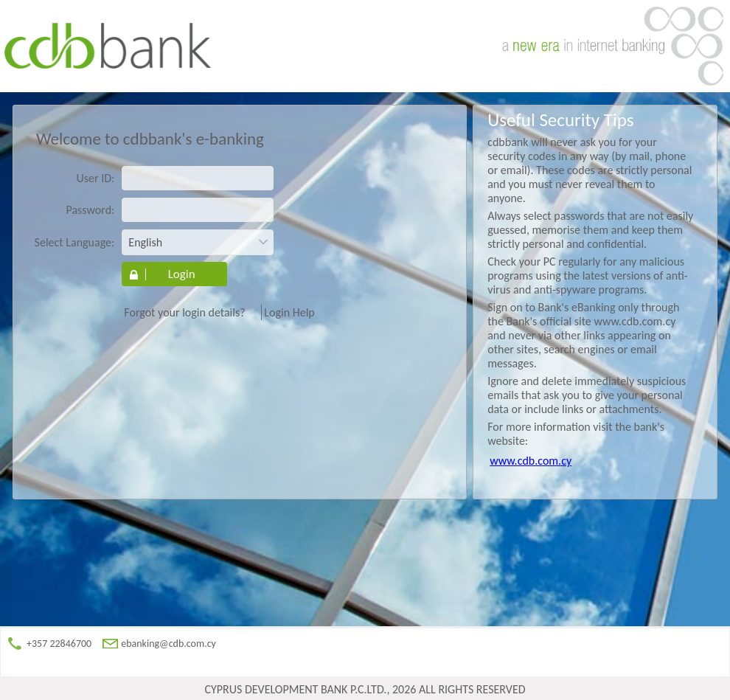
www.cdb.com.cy (531, 461)
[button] (174, 274)
